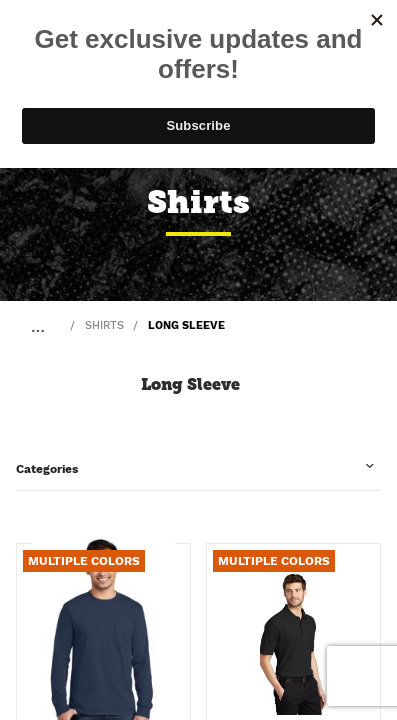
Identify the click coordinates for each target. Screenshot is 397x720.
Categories (47, 469)
